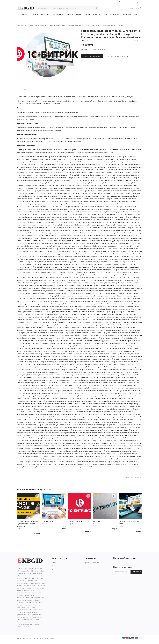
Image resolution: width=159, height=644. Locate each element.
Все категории (43, 8)
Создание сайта (115, 14)
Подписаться (136, 572)
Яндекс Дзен (97, 14)
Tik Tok (88, 14)
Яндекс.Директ (46, 14)
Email (135, 14)
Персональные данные (91, 563)
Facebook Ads (58, 14)
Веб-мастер (97, 521)
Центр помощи (57, 569)
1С (19, 14)
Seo (105, 14)
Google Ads (34, 14)
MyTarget (79, 14)
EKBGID (86, 41)
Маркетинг (21, 19)
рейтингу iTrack (102, 101)
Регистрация (137, 2)
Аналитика (127, 14)
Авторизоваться (125, 2)
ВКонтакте (69, 14)
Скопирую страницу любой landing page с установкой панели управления (28, 524)
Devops (25, 14)
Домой (19, 25)
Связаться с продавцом (92, 56)
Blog (53, 566)
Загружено (85, 49)
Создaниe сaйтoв (48, 521)
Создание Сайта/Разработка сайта (129, 523)
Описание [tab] (24, 89)
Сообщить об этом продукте (133, 477)
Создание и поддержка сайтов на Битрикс (79, 523)
